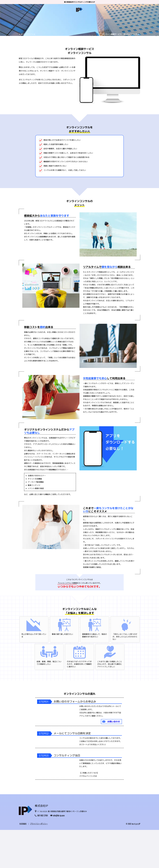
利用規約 (23, 862)
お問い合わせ (114, 722)
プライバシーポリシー (39, 862)
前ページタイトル (28, 34)
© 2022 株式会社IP (133, 862)
